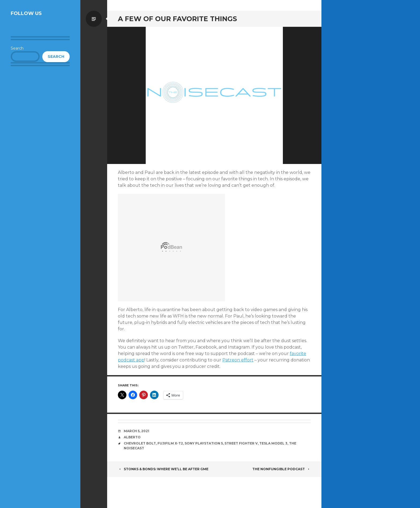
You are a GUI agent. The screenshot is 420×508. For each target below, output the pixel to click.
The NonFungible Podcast (282, 469)
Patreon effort (238, 360)
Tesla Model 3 (273, 443)
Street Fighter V (241, 443)
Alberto (132, 437)
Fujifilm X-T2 (170, 443)
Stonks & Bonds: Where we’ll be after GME (163, 469)
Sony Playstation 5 (204, 443)
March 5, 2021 (136, 431)
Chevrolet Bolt (140, 443)
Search (17, 48)
